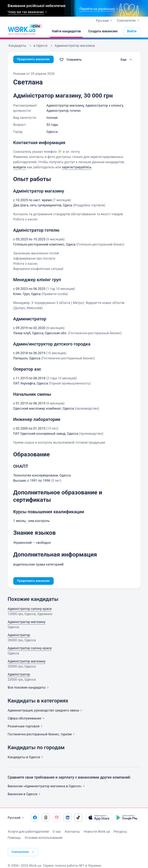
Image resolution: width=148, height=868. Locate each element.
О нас (57, 832)
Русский (16, 818)
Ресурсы (120, 832)
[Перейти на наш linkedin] (67, 818)
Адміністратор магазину (27, 622)
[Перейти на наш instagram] (57, 818)
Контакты (72, 832)
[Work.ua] (22, 31)
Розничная (26, 727)
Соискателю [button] (24, 850)
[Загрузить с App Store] (99, 818)
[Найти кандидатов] (66, 31)
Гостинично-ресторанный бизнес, (42, 735)
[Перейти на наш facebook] (35, 818)
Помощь (14, 838)
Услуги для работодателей (28, 832)
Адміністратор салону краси (30, 609)
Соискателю (129, 21)
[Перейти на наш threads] (46, 818)
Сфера (27, 719)
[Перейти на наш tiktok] (78, 818)
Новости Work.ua (97, 832)
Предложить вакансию (35, 60)
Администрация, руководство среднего (46, 711)
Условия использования (44, 838)
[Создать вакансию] (103, 31)
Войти (132, 31)
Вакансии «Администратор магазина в (47, 787)
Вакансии (25, 795)
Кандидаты (26, 758)
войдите (20, 167)
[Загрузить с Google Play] (128, 818)
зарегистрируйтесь (77, 167)
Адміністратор (19, 635)
